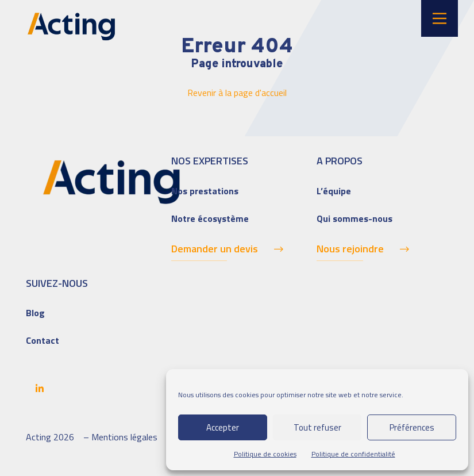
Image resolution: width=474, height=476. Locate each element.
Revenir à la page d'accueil (237, 93)
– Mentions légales (120, 437)
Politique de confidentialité (353, 454)
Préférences (412, 427)
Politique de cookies (265, 454)
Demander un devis (215, 249)
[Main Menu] (440, 18)
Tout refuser (317, 427)
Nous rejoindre (350, 249)
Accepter (223, 427)
